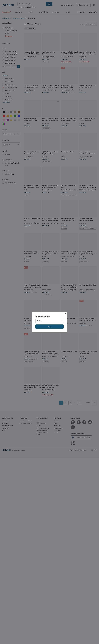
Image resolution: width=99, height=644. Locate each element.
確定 (49, 327)
